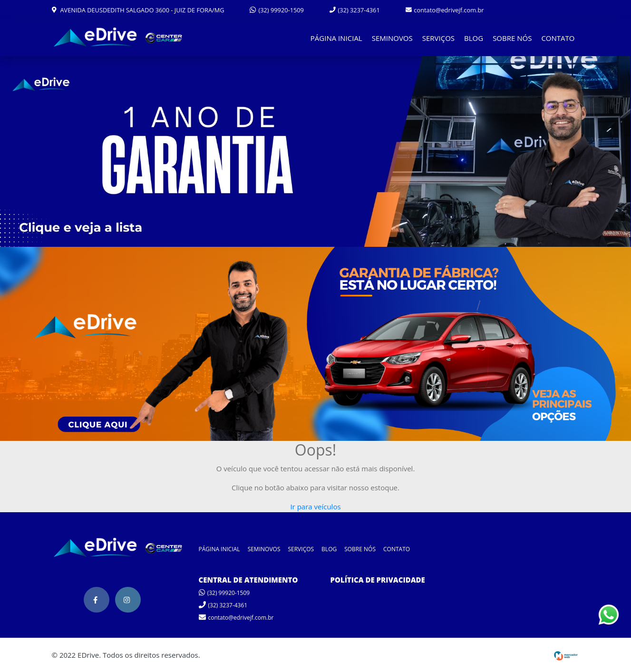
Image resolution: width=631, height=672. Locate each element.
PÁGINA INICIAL (336, 38)
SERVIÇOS (438, 38)
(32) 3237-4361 (355, 10)
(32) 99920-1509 (277, 10)
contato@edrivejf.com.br (445, 10)
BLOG (474, 38)
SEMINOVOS (392, 38)
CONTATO (558, 38)
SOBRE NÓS (512, 38)
